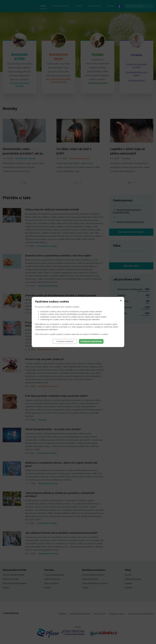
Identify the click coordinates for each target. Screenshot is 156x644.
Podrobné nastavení (65, 341)
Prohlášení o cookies (99, 334)
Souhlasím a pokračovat (91, 341)
